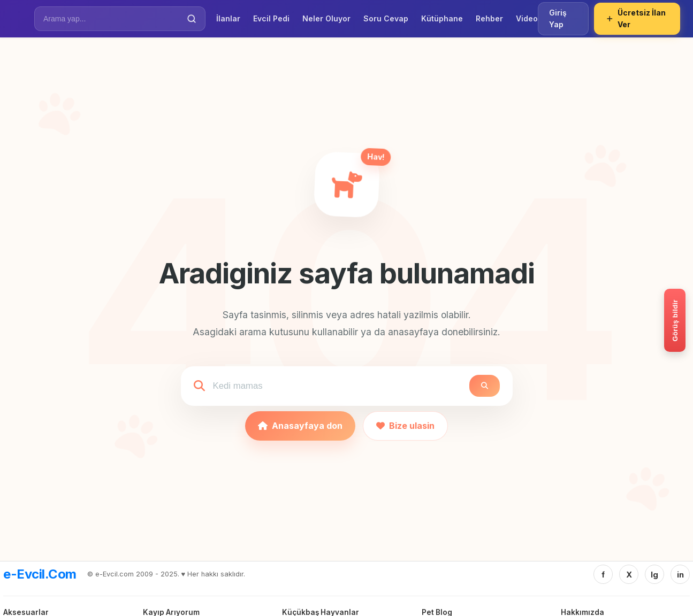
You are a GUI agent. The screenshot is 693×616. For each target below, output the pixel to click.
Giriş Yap (558, 18)
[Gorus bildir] (675, 320)
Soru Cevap (386, 18)
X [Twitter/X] (629, 575)
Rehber (489, 18)
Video (527, 18)
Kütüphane (442, 18)
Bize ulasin (405, 426)
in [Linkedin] (680, 575)
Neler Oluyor (326, 18)
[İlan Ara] (112, 19)
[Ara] (192, 19)
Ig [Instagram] (654, 575)
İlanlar (228, 18)
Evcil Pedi (271, 18)
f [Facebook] (603, 575)
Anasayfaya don (300, 426)
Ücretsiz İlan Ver (636, 18)
